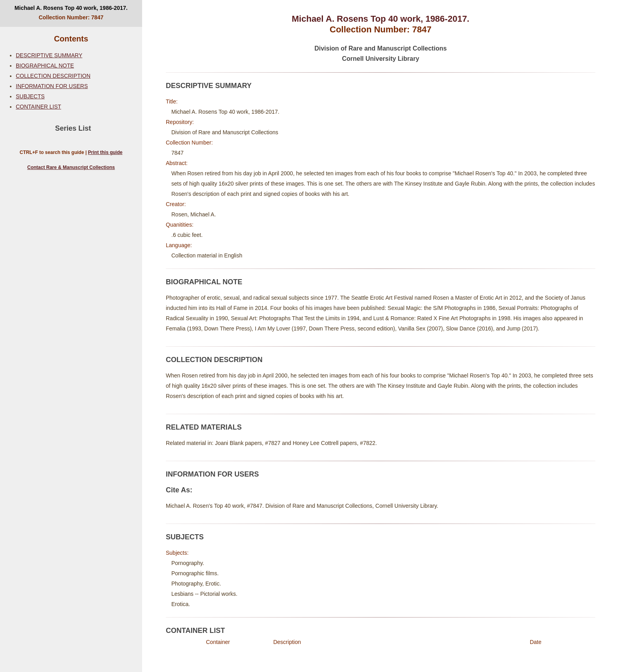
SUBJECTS (30, 96)
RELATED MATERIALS (204, 427)
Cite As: (179, 490)
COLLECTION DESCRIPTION (53, 76)
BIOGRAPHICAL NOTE (45, 66)
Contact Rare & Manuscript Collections (71, 167)
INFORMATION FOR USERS (52, 86)
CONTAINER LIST (38, 107)
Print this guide (105, 152)
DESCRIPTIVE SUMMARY (49, 55)
